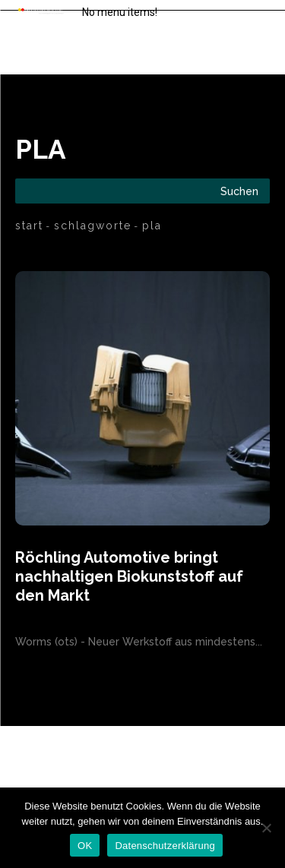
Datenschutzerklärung (165, 846)
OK (85, 846)
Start (29, 226)
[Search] (239, 191)
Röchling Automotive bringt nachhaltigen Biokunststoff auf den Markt (129, 576)
